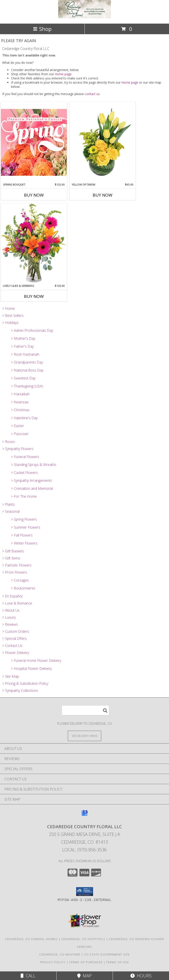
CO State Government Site (107, 954)
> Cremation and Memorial (32, 488)
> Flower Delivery (16, 653)
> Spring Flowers (24, 519)
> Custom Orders (16, 631)
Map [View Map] (84, 976)
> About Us (11, 610)
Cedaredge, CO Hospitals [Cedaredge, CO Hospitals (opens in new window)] (83, 939)
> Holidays (10, 323)
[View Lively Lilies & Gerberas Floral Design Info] (34, 244)
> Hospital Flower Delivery (31, 668)
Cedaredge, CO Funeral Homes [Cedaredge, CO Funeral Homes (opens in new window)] (31, 939)
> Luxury (9, 617)
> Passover (20, 434)
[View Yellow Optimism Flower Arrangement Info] (103, 142)
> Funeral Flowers (25, 457)
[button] (85, 892)
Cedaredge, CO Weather (60, 954)
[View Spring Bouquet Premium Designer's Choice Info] (34, 142)
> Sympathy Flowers (18, 449)
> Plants (8, 504)
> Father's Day (22, 346)
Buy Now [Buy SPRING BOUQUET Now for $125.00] (34, 195)
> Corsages (20, 580)
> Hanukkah (20, 394)
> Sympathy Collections (20, 691)
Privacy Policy (53, 962)
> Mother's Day (23, 338)
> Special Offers (15, 638)
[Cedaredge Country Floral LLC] (84, 17)
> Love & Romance (17, 603)
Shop (42, 29)
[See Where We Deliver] (84, 736)
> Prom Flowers (15, 572)
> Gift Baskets (13, 551)
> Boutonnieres (23, 588)
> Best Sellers (13, 315)
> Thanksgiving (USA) (27, 386)
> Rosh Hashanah (25, 354)
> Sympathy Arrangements (31, 481)
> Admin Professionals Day (32, 330)
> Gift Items (11, 558)
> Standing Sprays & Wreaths (34, 465)
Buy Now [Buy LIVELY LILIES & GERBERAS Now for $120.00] (34, 296)
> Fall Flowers (22, 535)
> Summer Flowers (26, 527)
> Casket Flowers (24, 473)
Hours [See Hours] (141, 976)
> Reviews (10, 624)
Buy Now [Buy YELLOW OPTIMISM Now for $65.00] (103, 195)
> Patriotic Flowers (17, 565)
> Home (8, 308)
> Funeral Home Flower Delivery (36, 661)
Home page (63, 74)
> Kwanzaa (20, 402)
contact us (92, 94)
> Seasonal (11, 511)
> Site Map (11, 676)
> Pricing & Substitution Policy (25, 683)
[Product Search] (85, 710)
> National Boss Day (27, 370)
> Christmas (20, 410)
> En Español (12, 596)
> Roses (9, 442)
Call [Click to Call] (28, 976)
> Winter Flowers (24, 543)
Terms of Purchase (86, 962)
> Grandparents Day (27, 362)
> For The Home (24, 496)
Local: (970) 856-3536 (84, 850)
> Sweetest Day (23, 378)
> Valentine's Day (24, 418)
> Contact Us (12, 646)
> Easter (17, 426)
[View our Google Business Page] (84, 815)
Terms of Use (118, 962)
